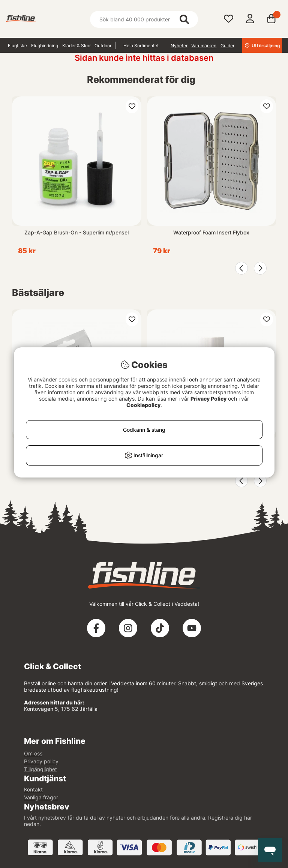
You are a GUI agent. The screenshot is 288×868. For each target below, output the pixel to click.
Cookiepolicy (143, 405)
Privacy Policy (208, 399)
